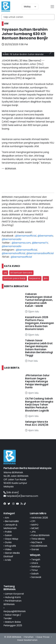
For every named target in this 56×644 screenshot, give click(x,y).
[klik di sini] (13, 492)
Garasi (35, 549)
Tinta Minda (38, 539)
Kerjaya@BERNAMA (15, 611)
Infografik (11, 546)
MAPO (35, 525)
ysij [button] (5, 273)
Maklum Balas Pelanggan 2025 (13, 624)
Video (8, 549)
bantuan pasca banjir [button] (15, 278)
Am (7, 518)
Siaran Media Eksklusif (12, 555)
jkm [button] (46, 278)
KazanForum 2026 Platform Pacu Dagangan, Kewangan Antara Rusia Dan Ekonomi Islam (40, 323)
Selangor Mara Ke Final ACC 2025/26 (37, 423)
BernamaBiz (12, 521)
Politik (8, 532)
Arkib (8, 560)
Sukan (8, 535)
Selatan (36, 567)
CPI (33, 521)
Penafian (29, 637)
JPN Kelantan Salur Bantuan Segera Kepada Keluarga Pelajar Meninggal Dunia (37, 381)
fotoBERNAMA (39, 546)
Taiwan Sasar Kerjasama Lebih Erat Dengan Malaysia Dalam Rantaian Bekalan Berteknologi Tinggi (39, 348)
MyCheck (37, 542)
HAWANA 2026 (40, 518)
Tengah (36, 560)
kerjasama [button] (35, 278)
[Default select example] (30, 7)
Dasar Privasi (43, 637)
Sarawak (36, 577)
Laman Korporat (14, 594)
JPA (34, 532)
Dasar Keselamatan (27, 640)
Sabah (35, 574)
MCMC (35, 528)
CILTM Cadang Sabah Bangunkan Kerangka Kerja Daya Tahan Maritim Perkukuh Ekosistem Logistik (39, 405)
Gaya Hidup (12, 539)
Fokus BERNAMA (40, 535)
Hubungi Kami (13, 597)
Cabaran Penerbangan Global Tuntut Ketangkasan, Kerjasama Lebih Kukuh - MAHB (39, 300)
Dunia (8, 542)
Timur (35, 570)
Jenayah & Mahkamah (10, 526)
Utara (35, 563)
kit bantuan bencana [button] (21, 273)
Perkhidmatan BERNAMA (12, 603)
